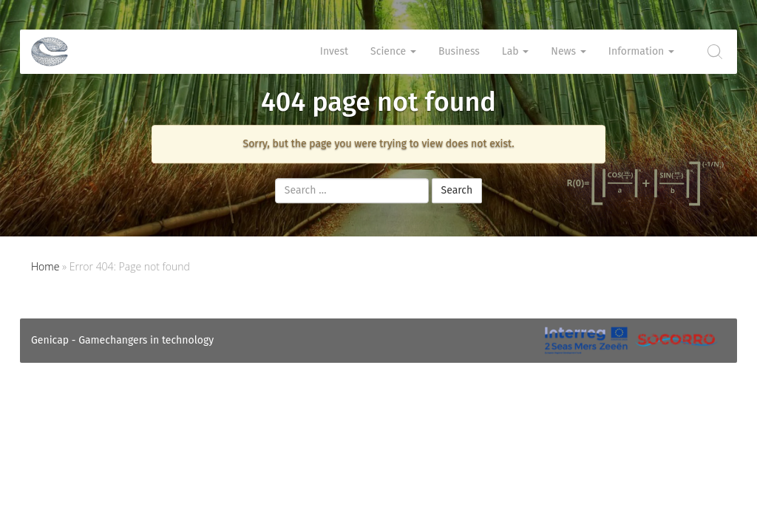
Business (459, 51)
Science (393, 51)
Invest (334, 51)
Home (45, 266)
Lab (515, 51)
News (568, 51)
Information (641, 51)
